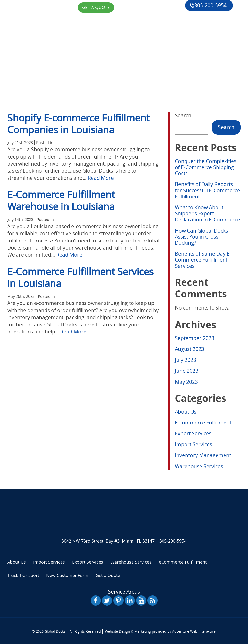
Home (30, 38)
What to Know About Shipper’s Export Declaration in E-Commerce (207, 213)
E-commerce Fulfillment (203, 423)
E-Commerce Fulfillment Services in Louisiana (80, 277)
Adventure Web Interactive (194, 631)
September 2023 (195, 338)
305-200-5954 (208, 5)
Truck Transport (23, 575)
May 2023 (186, 382)
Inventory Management (203, 455)
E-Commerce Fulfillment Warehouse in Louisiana (61, 201)
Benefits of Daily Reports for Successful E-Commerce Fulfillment (207, 190)
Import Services (194, 444)
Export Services (193, 433)
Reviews (33, 83)
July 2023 (186, 360)
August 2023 (190, 349)
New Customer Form (67, 575)
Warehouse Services (199, 466)
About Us (35, 50)
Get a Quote (39, 94)
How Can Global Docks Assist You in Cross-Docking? (201, 237)
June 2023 (187, 371)
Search (183, 115)
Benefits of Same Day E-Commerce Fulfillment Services (203, 260)
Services (34, 61)
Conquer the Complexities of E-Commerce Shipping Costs (206, 167)
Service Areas (124, 592)
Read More (101, 178)
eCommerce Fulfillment (55, 72)
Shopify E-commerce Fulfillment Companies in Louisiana (78, 124)
